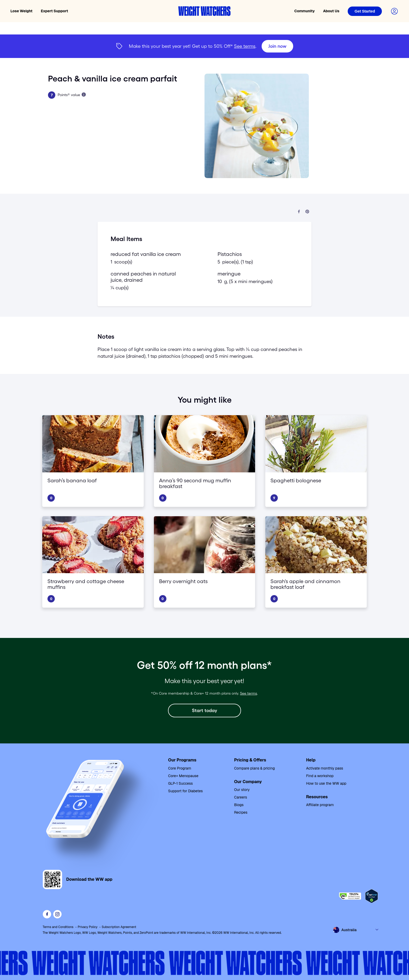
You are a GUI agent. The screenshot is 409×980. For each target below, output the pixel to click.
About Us (331, 11)
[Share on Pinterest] (307, 212)
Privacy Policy (88, 927)
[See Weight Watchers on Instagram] (57, 914)
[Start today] (204, 711)
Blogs (239, 805)
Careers (240, 797)
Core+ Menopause (183, 776)
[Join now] (277, 46)
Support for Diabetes (186, 791)
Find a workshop (320, 776)
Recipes (241, 812)
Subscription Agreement (119, 927)
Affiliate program (320, 805)
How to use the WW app (326, 783)
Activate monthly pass (324, 768)
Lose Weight (22, 11)
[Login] (365, 11)
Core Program (180, 768)
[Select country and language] (356, 930)
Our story (242, 790)
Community (304, 11)
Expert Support (55, 11)
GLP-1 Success (181, 783)
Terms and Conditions (58, 927)
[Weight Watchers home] (204, 11)
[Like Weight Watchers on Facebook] (47, 914)
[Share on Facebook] (299, 212)
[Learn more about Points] (84, 95)
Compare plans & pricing (254, 768)
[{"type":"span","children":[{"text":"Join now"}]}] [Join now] (204, 46)
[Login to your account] (394, 11)
